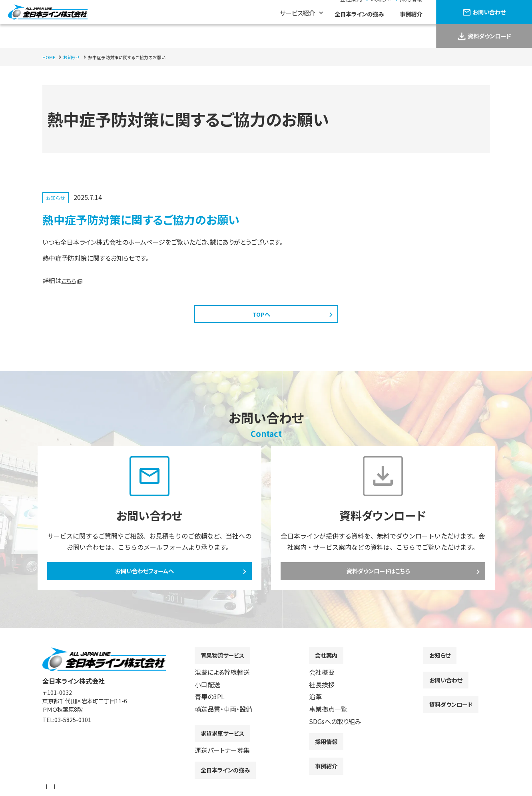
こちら (70, 280)
